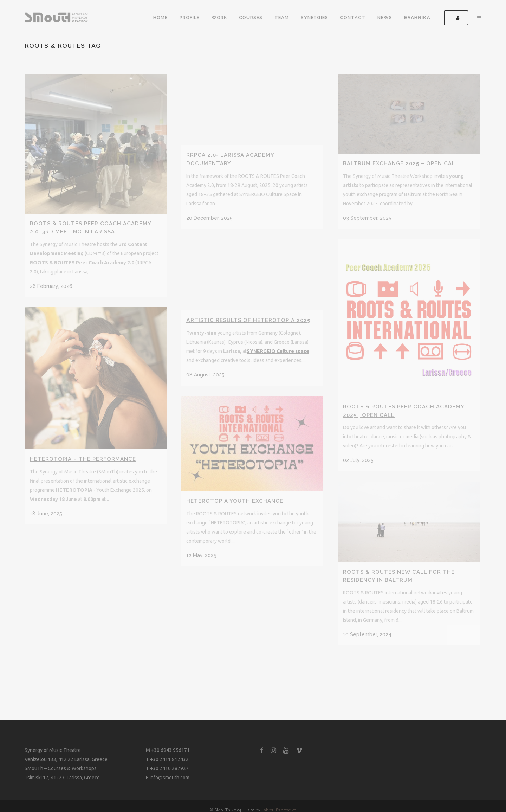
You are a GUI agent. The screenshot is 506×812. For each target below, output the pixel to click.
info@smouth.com (170, 778)
